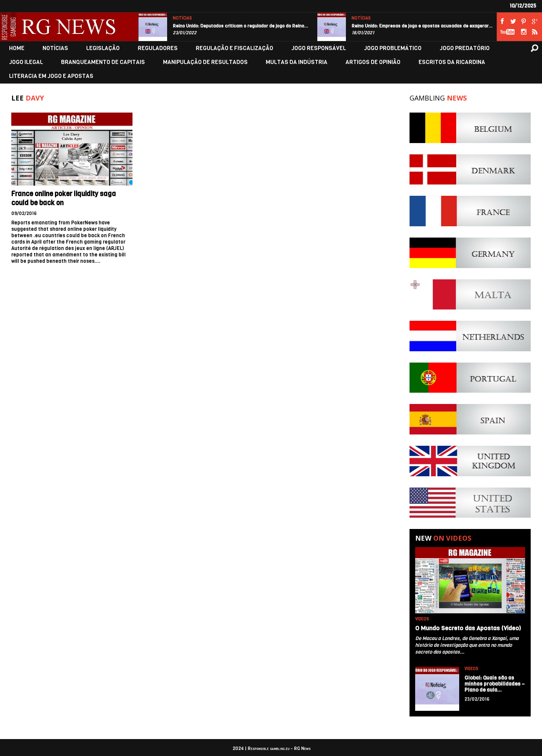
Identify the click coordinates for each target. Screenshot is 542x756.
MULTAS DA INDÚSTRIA (297, 62)
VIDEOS (422, 619)
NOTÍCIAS (182, 18)
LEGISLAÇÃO (103, 48)
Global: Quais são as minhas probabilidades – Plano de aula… (495, 684)
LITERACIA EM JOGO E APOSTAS (51, 76)
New (443, 538)
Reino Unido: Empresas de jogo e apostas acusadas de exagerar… (422, 26)
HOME (17, 48)
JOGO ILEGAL (26, 62)
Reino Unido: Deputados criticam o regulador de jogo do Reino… (241, 26)
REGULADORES (158, 48)
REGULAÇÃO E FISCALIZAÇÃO (234, 48)
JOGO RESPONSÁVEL (319, 48)
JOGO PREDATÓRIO (465, 48)
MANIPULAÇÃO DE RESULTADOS (205, 62)
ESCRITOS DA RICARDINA (452, 62)
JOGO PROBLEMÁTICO (393, 48)
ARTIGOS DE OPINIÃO (373, 62)
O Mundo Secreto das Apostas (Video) (468, 628)
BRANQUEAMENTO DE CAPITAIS (103, 62)
